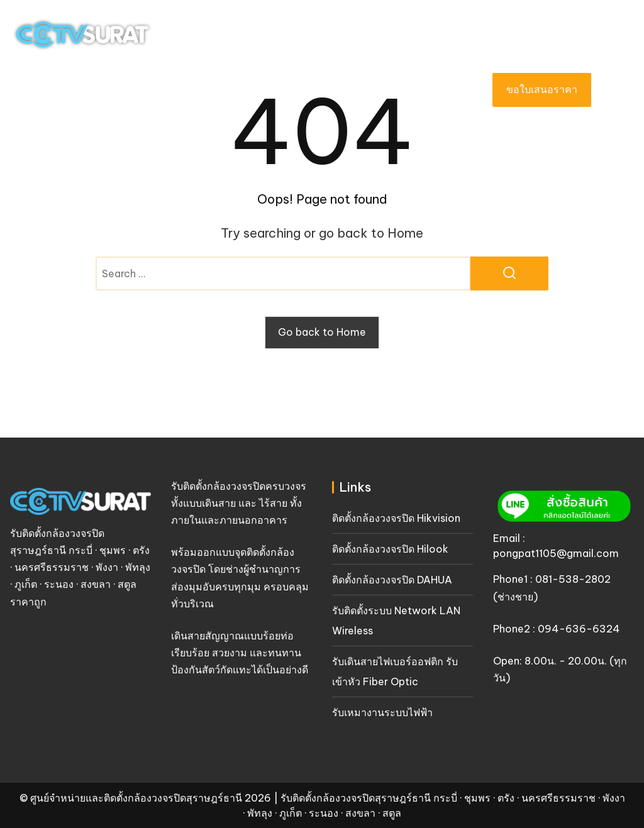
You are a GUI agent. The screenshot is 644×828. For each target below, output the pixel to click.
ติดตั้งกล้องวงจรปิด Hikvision (396, 518)
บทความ (437, 90)
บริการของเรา (206, 90)
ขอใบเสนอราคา (542, 89)
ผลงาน (290, 90)
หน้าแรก (118, 90)
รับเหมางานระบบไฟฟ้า (382, 712)
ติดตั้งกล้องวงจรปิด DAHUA (392, 580)
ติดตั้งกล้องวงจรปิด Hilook (390, 549)
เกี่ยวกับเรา (356, 90)
